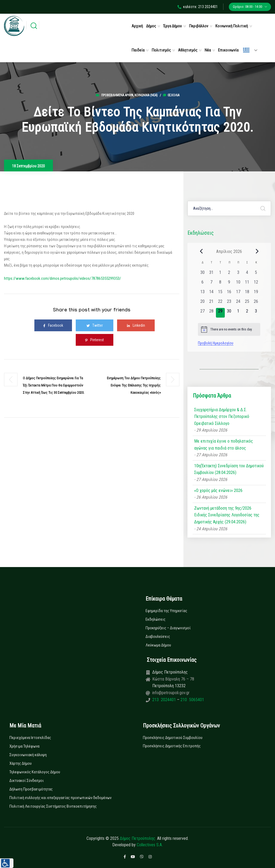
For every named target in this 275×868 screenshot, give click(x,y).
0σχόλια (171, 95)
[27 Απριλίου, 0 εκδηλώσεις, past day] (202, 313)
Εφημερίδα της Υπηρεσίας (166, 611)
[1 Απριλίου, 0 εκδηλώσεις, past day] (220, 274)
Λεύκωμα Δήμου (158, 645)
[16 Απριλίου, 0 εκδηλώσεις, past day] (229, 293)
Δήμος (151, 26)
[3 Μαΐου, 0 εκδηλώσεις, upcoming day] (256, 313)
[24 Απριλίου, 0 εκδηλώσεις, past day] (238, 303)
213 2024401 (165, 700)
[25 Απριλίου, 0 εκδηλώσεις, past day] (247, 303)
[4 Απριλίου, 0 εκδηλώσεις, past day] (247, 274)
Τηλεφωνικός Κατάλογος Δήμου (35, 772)
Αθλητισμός (188, 50)
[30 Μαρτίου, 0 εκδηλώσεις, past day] (202, 274)
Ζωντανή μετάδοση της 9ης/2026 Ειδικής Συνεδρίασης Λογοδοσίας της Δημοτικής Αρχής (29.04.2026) (227, 515)
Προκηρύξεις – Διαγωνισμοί (168, 628)
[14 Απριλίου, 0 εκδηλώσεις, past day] (211, 293)
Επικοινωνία (228, 50)
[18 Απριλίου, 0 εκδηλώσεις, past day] (247, 293)
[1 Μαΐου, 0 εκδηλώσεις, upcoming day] (238, 313)
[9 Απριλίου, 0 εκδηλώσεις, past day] (229, 284)
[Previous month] (201, 251)
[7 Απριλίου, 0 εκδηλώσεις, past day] (211, 284)
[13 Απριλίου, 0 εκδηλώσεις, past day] (202, 293)
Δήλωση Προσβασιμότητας (31, 789)
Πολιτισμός (161, 50)
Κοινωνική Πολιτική (232, 26)
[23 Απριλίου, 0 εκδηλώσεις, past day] (229, 303)
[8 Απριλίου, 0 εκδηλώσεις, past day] (220, 284)
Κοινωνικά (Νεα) (146, 95)
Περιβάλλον (199, 26)
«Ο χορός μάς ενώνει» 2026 (218, 490)
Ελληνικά (246, 50)
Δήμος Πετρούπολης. (138, 838)
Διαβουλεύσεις (158, 637)
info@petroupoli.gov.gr (171, 693)
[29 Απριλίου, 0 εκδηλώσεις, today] (220, 313)
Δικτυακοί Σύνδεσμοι (27, 781)
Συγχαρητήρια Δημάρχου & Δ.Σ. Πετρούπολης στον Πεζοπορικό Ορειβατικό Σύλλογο (222, 417)
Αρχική (137, 26)
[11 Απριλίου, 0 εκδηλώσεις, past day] (247, 284)
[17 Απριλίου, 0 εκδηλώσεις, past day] (238, 293)
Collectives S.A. (150, 845)
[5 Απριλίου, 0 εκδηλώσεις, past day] (256, 274)
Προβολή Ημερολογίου (216, 343)
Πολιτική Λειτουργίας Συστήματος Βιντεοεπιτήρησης (53, 806)
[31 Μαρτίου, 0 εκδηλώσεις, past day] (211, 274)
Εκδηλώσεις (155, 619)
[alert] (229, 329)
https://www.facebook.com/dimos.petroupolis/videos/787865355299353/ (63, 278)
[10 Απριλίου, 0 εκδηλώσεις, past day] (238, 284)
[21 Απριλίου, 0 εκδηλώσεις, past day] (211, 303)
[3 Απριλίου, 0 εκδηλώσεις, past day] (238, 274)
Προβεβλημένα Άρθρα (117, 95)
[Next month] (257, 251)
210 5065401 (192, 700)
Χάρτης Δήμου (21, 763)
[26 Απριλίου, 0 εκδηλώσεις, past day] (256, 303)
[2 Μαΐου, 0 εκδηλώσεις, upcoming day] (247, 313)
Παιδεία (138, 50)
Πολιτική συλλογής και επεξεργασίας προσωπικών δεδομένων (60, 798)
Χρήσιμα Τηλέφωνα (24, 746)
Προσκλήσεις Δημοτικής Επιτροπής (172, 746)
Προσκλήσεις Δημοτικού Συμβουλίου (173, 738)
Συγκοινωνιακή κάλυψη (28, 755)
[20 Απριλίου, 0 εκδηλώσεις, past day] (202, 303)
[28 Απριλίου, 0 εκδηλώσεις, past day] (211, 313)
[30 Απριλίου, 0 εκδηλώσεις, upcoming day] (229, 313)
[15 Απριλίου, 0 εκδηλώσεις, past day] (220, 293)
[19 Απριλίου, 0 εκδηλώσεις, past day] (256, 293)
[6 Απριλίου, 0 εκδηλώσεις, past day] (202, 284)
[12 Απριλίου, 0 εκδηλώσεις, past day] (256, 284)
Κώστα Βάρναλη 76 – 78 (173, 679)
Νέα (208, 50)
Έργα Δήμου (173, 26)
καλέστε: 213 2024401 (198, 7)
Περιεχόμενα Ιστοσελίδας (30, 738)
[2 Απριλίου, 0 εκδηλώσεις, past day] (229, 274)
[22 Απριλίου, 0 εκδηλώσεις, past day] (220, 303)
